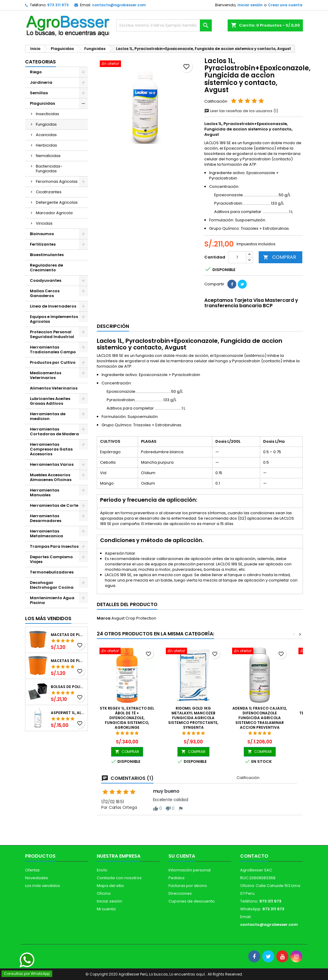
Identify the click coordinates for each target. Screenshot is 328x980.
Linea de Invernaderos (53, 306)
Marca (104, 618)
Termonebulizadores (52, 572)
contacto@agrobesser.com (119, 5)
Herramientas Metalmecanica (46, 534)
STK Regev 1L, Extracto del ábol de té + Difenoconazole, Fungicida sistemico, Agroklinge (127, 718)
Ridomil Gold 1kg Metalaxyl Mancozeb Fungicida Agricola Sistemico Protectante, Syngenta (193, 718)
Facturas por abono (188, 886)
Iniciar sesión (250, 5)
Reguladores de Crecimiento (46, 268)
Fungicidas (46, 124)
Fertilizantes (43, 244)
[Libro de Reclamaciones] (21, 937)
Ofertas (32, 870)
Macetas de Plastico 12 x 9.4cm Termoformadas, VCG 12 (68, 635)
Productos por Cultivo (53, 362)
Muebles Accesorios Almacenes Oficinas (51, 477)
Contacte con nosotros (119, 878)
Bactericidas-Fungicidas (49, 169)
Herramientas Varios (52, 464)
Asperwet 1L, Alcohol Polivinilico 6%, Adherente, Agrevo (68, 713)
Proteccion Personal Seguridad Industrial (52, 334)
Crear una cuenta (285, 5)
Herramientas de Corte (54, 505)
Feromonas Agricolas (57, 181)
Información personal (190, 870)
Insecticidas (47, 114)
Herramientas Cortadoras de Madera (54, 432)
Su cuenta (182, 856)
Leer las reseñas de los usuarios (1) (241, 111)
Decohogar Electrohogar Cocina (52, 585)
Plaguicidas (42, 103)
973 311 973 (58, 5)
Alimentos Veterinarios (54, 388)
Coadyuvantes (46, 280)
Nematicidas (48, 156)
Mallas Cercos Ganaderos (45, 293)
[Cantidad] (237, 257)
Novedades (37, 878)
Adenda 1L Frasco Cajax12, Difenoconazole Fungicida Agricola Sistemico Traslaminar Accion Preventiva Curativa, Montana (260, 720)
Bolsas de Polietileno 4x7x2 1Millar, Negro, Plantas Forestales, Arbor (68, 687)
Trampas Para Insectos (54, 546)
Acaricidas (46, 135)
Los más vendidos (48, 618)
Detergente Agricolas (57, 202)
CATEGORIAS (40, 62)
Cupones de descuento (192, 901)
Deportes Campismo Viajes (51, 559)
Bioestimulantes (47, 255)
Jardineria (41, 82)
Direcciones (180, 893)
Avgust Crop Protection (134, 618)
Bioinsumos (42, 234)
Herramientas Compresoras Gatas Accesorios (51, 449)
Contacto (254, 856)
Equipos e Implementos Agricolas (54, 319)
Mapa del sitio (110, 886)
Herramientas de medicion (48, 416)
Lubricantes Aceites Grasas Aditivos (50, 401)
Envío (102, 870)
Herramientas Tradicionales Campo (53, 350)
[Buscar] (164, 25)
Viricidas (44, 223)
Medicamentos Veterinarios (46, 375)
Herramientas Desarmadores (46, 518)
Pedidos (177, 878)
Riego (36, 72)
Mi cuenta (106, 909)
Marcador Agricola (54, 213)
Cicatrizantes (49, 192)
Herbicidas (46, 145)
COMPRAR (280, 257)
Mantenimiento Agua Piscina (52, 600)
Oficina (104, 893)
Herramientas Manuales (45, 493)
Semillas (39, 93)
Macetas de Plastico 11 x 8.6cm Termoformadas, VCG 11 (68, 661)
